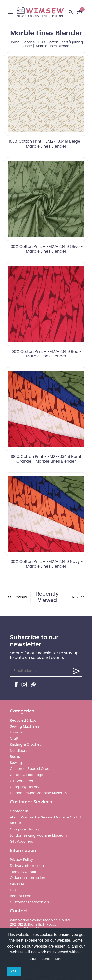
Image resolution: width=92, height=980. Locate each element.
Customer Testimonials (29, 902)
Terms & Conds (23, 872)
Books (15, 757)
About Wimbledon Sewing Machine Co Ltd (45, 818)
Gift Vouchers (21, 781)
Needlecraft (20, 751)
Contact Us (19, 811)
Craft (14, 739)
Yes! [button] (14, 971)
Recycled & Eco (23, 721)
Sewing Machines (25, 727)
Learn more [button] (52, 959)
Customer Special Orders (31, 769)
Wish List (17, 884)
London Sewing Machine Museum (38, 793)
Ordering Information (27, 878)
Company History (25, 787)
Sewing (16, 763)
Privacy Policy (21, 860)
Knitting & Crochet (25, 745)
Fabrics (29, 42)
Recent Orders (22, 896)
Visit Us (16, 823)
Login (14, 890)
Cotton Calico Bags (26, 775)
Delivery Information (27, 866)
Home (14, 42)
